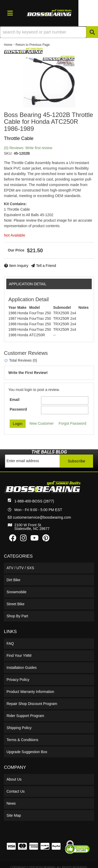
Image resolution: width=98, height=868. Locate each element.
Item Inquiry (19, 266)
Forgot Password (72, 423)
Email (15, 400)
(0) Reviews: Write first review (28, 148)
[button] (49, 32)
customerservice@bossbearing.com (42, 517)
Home (8, 45)
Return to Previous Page (33, 45)
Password (18, 409)
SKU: (8, 153)
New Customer (42, 423)
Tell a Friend (46, 266)
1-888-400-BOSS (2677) (34, 501)
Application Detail (28, 284)
